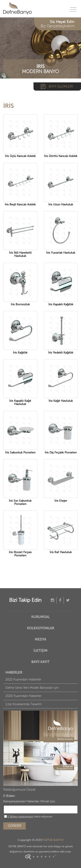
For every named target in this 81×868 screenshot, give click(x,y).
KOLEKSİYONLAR (41, 628)
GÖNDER (14, 826)
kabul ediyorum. (29, 817)
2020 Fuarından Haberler (23, 696)
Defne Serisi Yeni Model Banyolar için (32, 688)
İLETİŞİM (40, 651)
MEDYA (40, 639)
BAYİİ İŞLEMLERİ (61, 86)
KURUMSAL (40, 617)
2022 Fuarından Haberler (23, 680)
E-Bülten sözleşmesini (20, 817)
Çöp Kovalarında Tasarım (24, 704)
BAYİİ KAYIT (40, 662)
